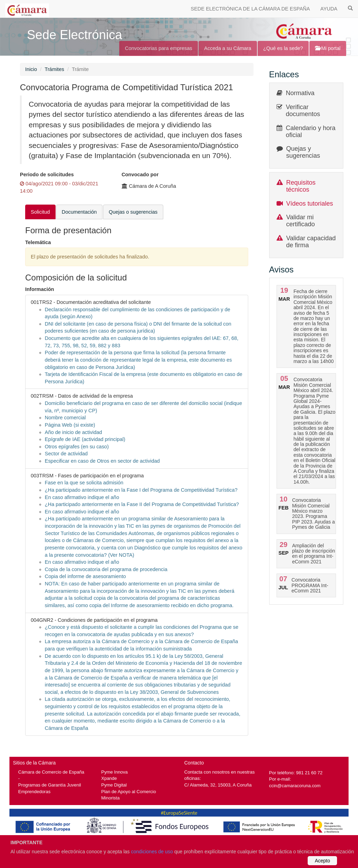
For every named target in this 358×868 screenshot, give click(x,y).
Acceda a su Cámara (228, 48)
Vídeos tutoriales (310, 204)
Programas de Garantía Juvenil (50, 785)
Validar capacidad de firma (311, 242)
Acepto (322, 861)
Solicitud (40, 212)
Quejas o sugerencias (133, 212)
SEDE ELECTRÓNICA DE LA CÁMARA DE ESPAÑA (250, 9)
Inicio (31, 69)
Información (40, 289)
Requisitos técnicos (301, 186)
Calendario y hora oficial (311, 131)
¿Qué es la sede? (283, 48)
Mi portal (328, 48)
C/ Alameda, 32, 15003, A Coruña (218, 785)
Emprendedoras (34, 792)
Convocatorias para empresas (159, 48)
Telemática (38, 242)
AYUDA (329, 9)
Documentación (79, 212)
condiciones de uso (152, 852)
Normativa (300, 93)
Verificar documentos (303, 111)
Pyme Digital (114, 785)
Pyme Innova (115, 772)
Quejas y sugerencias (303, 152)
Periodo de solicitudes (47, 175)
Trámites (55, 69)
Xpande (109, 778)
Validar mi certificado (301, 221)
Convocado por (140, 175)
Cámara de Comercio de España (51, 772)
